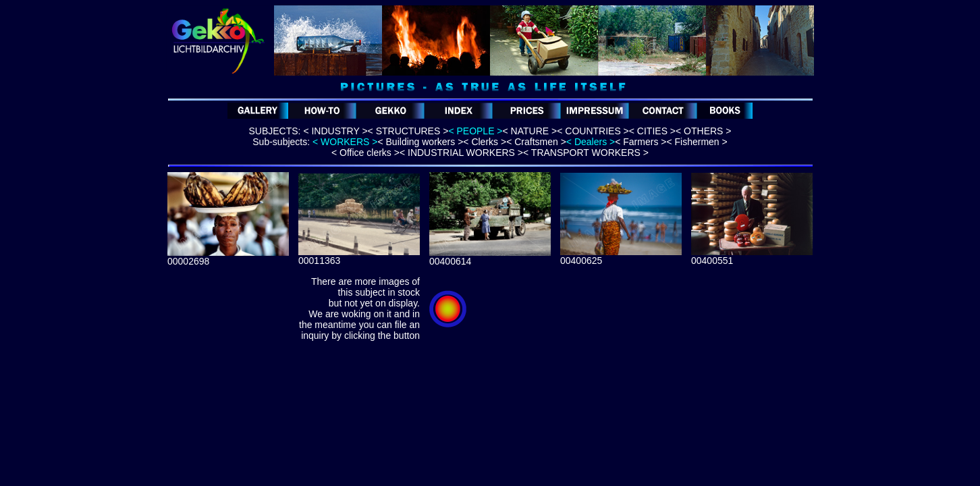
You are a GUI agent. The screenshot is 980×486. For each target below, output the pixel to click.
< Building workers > (420, 142)
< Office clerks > (365, 153)
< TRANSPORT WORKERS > (586, 153)
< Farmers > (641, 142)
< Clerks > (485, 142)
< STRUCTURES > (408, 131)
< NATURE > (530, 131)
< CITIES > (652, 131)
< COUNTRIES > (593, 131)
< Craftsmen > (536, 142)
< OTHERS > (703, 131)
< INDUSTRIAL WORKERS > (461, 153)
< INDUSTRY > (335, 131)
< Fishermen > (697, 142)
